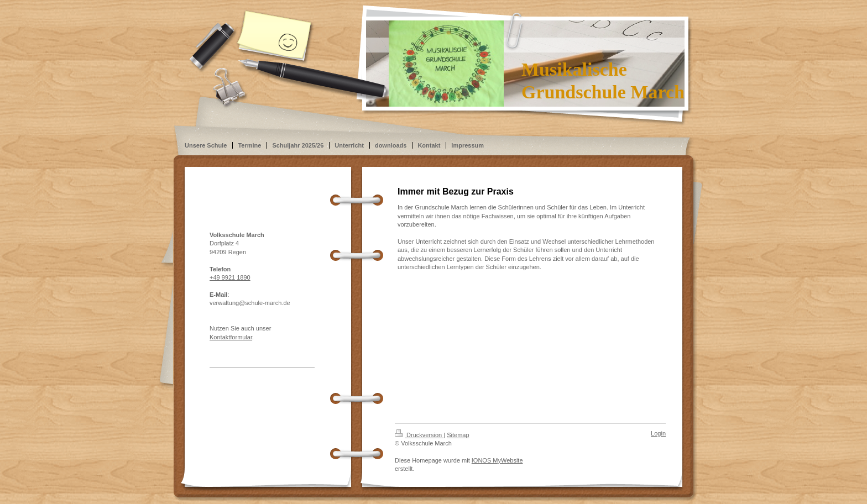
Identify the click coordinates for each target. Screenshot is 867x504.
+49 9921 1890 (230, 277)
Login (658, 433)
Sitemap (458, 435)
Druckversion (419, 435)
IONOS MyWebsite (497, 460)
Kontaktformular (231, 337)
